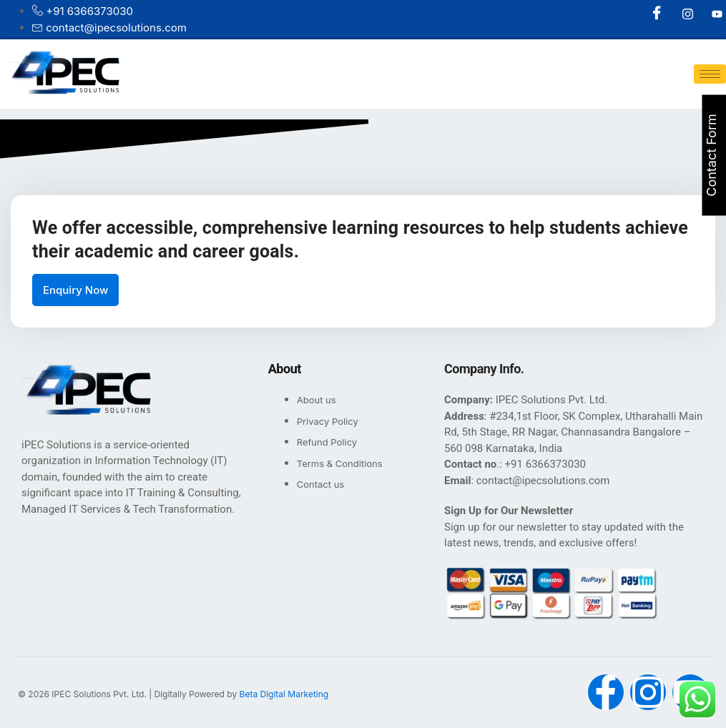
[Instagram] (680, 14)
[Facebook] (651, 14)
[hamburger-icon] (710, 74)
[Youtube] (709, 14)
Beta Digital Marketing (284, 694)
